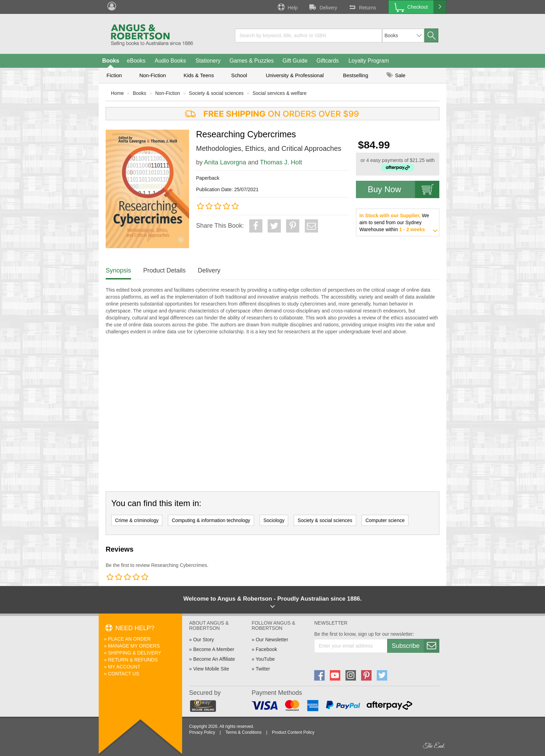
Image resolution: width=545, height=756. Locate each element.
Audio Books (170, 61)
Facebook (266, 649)
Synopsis (118, 270)
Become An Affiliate (214, 659)
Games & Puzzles (251, 61)
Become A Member (214, 649)
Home (117, 93)
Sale (396, 75)
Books (111, 61)
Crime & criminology (137, 520)
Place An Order (129, 639)
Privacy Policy (202, 732)
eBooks (136, 61)
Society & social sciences (216, 93)
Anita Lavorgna (225, 162)
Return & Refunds (133, 660)
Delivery (323, 7)
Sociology (274, 520)
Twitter (263, 669)
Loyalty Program (369, 61)
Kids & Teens (199, 75)
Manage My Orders (134, 646)
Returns (362, 7)
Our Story (204, 640)
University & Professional (295, 75)
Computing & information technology (211, 520)
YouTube (265, 659)
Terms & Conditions (243, 732)
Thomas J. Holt (281, 162)
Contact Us (124, 674)
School (239, 75)
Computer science (385, 520)
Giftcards (328, 61)
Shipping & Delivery (135, 653)
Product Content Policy (293, 732)
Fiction (114, 75)
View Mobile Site (211, 669)
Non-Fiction (153, 75)
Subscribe (415, 646)
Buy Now (404, 189)
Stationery (208, 61)
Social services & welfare (279, 93)
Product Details (164, 270)
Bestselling (356, 75)
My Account (124, 667)
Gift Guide (295, 61)
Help (287, 7)
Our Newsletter (272, 640)
